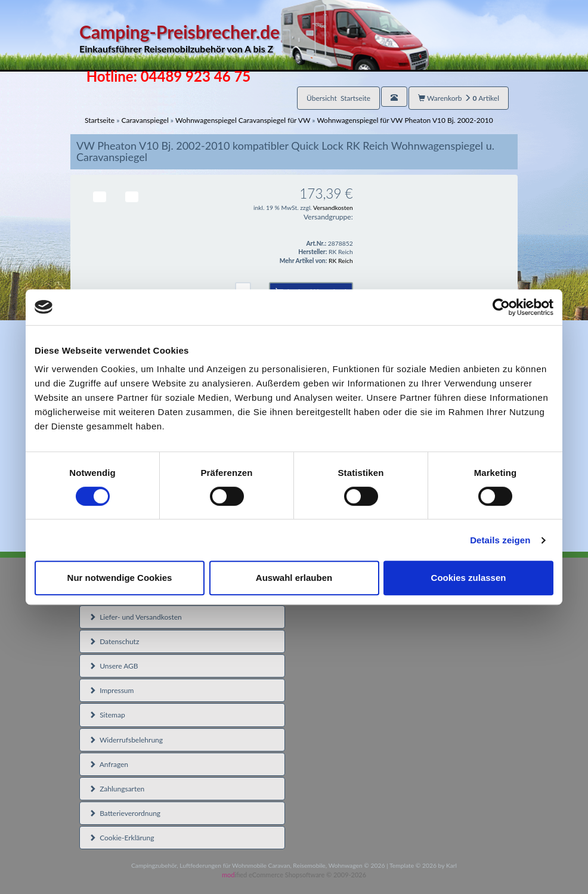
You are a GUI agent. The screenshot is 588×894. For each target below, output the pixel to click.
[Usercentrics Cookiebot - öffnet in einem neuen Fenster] (501, 307)
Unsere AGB (114, 666)
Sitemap (107, 715)
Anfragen (109, 764)
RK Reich (341, 261)
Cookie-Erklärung (121, 838)
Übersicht (338, 98)
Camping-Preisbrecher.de (254, 38)
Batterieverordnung (125, 813)
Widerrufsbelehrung (126, 740)
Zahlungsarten (117, 789)
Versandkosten (333, 208)
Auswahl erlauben (294, 578)
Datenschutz (114, 641)
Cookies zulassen (469, 578)
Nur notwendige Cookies (120, 578)
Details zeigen (500, 540)
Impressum (111, 690)
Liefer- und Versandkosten (135, 617)
